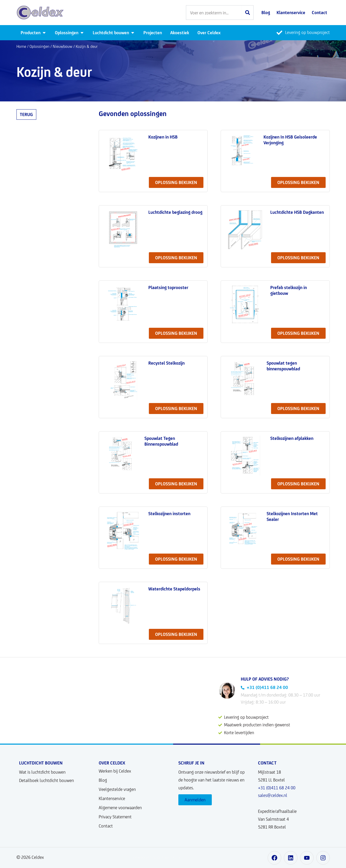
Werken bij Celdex (115, 771)
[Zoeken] (248, 13)
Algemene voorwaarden (120, 808)
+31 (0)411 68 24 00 (277, 788)
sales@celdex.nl (273, 795)
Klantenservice (112, 798)
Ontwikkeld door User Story (156, 857)
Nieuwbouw (63, 46)
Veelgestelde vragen (117, 789)
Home (21, 46)
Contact (106, 826)
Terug (26, 114)
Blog (103, 780)
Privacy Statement (115, 817)
